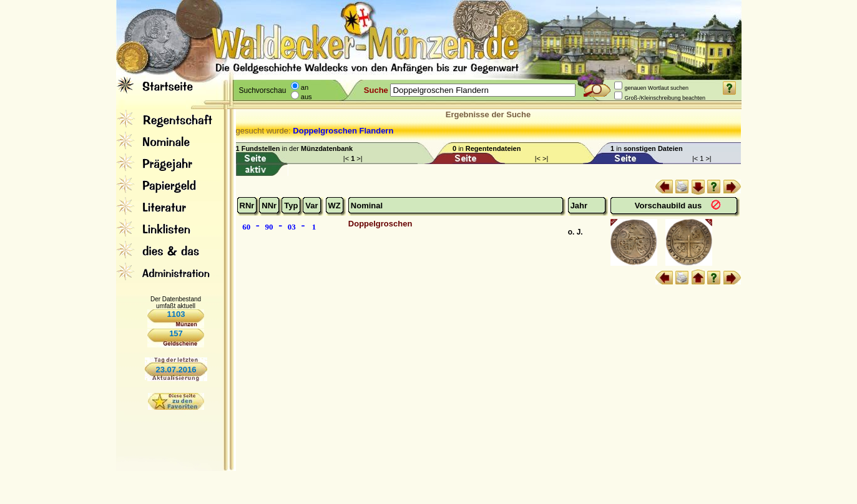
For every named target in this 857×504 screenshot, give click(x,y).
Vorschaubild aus (669, 206)
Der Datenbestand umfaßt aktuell (176, 303)
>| (359, 158)
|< (347, 158)
